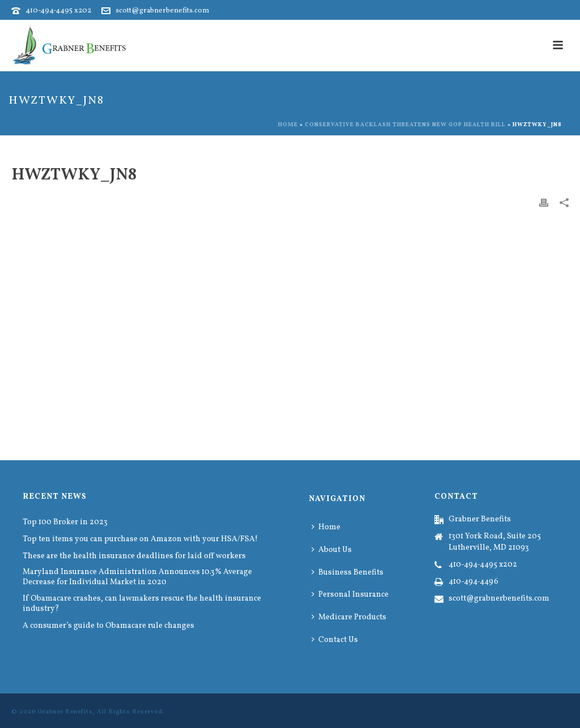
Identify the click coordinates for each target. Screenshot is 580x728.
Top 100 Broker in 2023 (65, 523)
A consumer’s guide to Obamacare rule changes (108, 626)
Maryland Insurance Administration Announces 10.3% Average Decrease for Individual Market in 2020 (137, 577)
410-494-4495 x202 (58, 11)
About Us (332, 550)
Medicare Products (349, 617)
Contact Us (335, 640)
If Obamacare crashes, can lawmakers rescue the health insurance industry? (142, 604)
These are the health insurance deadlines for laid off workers (134, 556)
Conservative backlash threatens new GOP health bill (405, 125)
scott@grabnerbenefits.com (162, 11)
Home (288, 125)
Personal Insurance (350, 595)
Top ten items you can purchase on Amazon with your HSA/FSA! (140, 539)
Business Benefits (347, 573)
